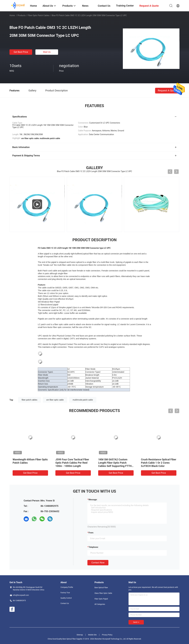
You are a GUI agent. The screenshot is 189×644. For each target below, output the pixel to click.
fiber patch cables (30, 400)
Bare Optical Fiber (101, 588)
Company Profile (67, 587)
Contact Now (98, 563)
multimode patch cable (83, 400)
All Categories (100, 604)
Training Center (125, 6)
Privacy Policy (107, 635)
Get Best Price (21, 52)
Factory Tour (65, 593)
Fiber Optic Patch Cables (39, 15)
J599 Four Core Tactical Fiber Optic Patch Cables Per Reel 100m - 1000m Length (72, 463)
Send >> (136, 622)
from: (91, 533)
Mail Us (47, 52)
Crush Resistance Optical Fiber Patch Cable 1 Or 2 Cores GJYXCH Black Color (159, 463)
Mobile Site (92, 635)
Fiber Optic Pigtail (101, 599)
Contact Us (65, 603)
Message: (93, 500)
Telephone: (94, 547)
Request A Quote (167, 90)
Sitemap (80, 635)
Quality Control (66, 598)
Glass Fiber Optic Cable (103, 593)
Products (22, 15)
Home (12, 15)
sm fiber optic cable (55, 400)
